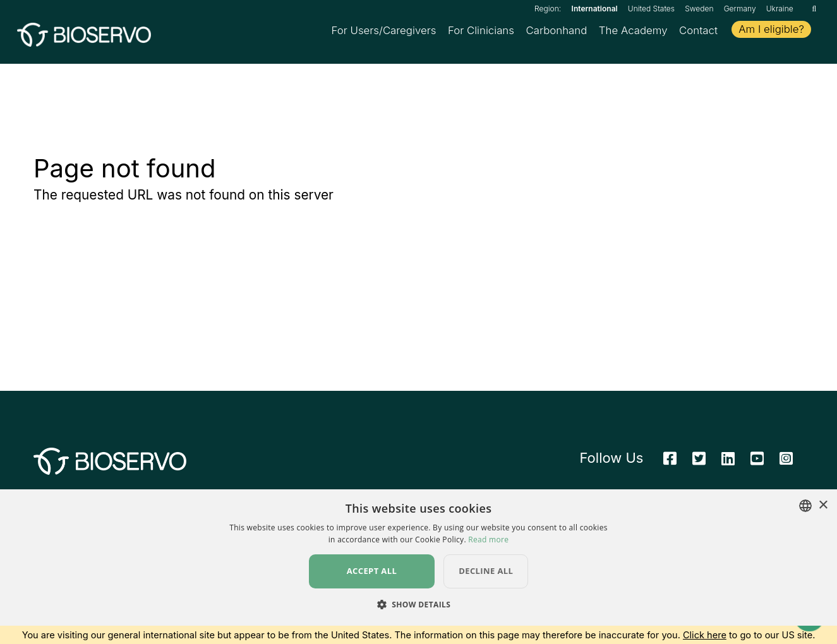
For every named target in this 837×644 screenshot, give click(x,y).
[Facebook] (670, 462)
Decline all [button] (486, 571)
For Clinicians (481, 32)
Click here (705, 635)
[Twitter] (699, 462)
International (595, 9)
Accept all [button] (372, 571)
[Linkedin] (728, 462)
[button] (419, 604)
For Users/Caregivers (384, 32)
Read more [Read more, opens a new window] (488, 540)
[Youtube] (757, 462)
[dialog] (418, 558)
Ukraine (780, 9)
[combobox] (805, 506)
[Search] (814, 9)
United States (651, 9)
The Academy (633, 32)
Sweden (699, 9)
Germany (740, 9)
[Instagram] (786, 462)
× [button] (823, 505)
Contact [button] (698, 32)
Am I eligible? (771, 30)
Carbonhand (556, 32)
